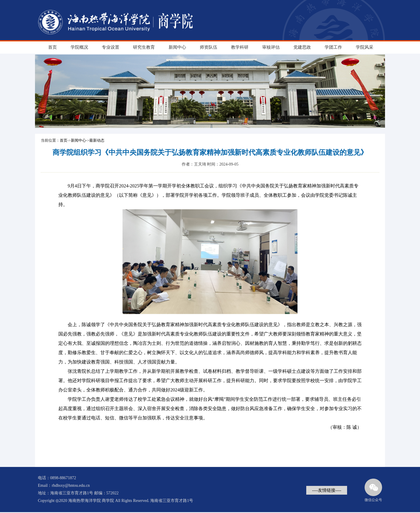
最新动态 (97, 140)
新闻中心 (177, 47)
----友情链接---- (327, 490)
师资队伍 (209, 47)
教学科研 (240, 47)
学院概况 (79, 47)
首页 (52, 47)
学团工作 (333, 47)
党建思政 (302, 47)
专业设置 (111, 47)
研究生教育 (144, 47)
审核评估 (271, 47)
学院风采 (365, 47)
